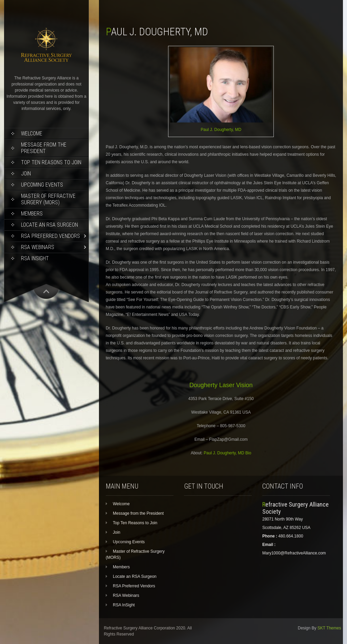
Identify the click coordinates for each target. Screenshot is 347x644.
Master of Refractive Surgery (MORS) (48, 199)
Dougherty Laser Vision (221, 385)
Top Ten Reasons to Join (51, 162)
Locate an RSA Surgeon (49, 225)
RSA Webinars (38, 247)
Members (32, 214)
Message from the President (44, 148)
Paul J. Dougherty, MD (221, 130)
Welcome (32, 134)
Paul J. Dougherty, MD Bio (228, 453)
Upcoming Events (42, 185)
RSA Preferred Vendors (50, 236)
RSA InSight (35, 258)
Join (26, 174)
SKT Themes (329, 628)
